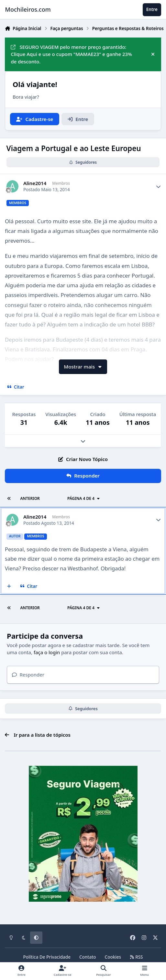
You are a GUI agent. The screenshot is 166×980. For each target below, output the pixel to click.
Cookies (113, 957)
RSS (136, 957)
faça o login (47, 652)
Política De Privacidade (47, 957)
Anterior (30, 498)
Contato (88, 957)
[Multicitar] (9, 586)
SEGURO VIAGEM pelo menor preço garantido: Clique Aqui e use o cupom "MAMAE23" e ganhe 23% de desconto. (71, 54)
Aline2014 (35, 183)
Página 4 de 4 (84, 498)
